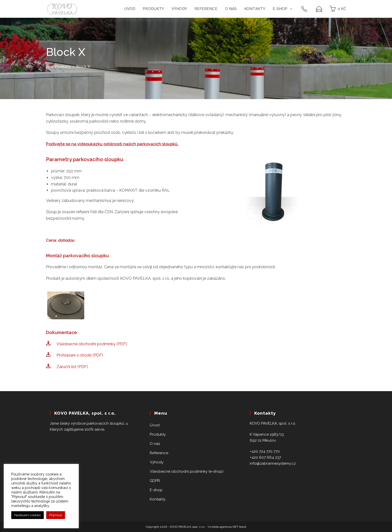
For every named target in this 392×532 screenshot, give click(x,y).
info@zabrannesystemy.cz (273, 463)
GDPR (155, 481)
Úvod (155, 425)
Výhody (157, 462)
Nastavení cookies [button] (27, 515)
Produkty (158, 434)
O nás (155, 444)
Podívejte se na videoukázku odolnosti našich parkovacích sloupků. (112, 144)
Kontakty (158, 499)
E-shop (156, 490)
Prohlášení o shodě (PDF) (80, 355)
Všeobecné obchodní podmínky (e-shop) (187, 471)
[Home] (48, 67)
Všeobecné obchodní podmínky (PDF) (92, 344)
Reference (159, 453)
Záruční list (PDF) (72, 367)
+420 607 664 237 (265, 457)
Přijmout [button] (56, 515)
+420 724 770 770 (265, 451)
